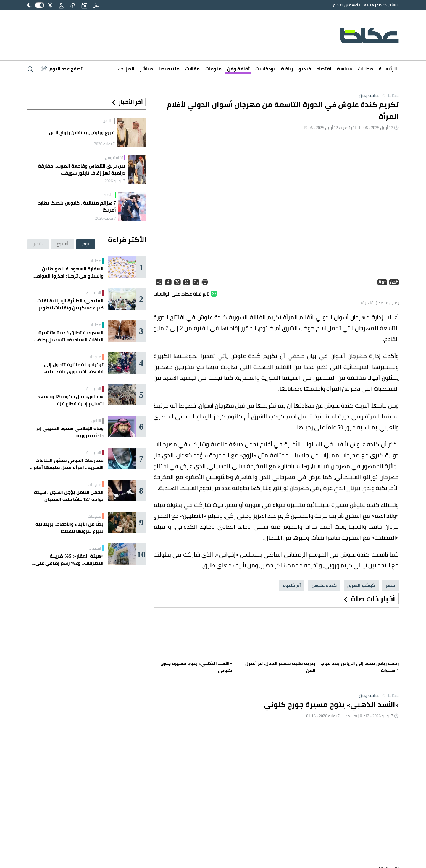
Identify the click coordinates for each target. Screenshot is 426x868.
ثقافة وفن (238, 69)
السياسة (94, 293)
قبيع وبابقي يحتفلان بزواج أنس (82, 132)
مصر (390, 585)
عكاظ (389, 95)
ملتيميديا (169, 69)
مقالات (192, 69)
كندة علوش (324, 585)
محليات (365, 69)
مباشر (146, 69)
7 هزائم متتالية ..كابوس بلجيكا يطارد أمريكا (77, 206)
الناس (108, 121)
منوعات (213, 69)
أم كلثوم (292, 585)
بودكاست (265, 69)
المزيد (126, 69)
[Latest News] (62, 69)
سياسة (344, 69)
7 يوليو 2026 (104, 144)
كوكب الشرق (361, 585)
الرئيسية (388, 69)
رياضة (287, 69)
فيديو (305, 69)
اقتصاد (324, 69)
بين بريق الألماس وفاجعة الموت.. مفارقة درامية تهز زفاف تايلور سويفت (82, 169)
